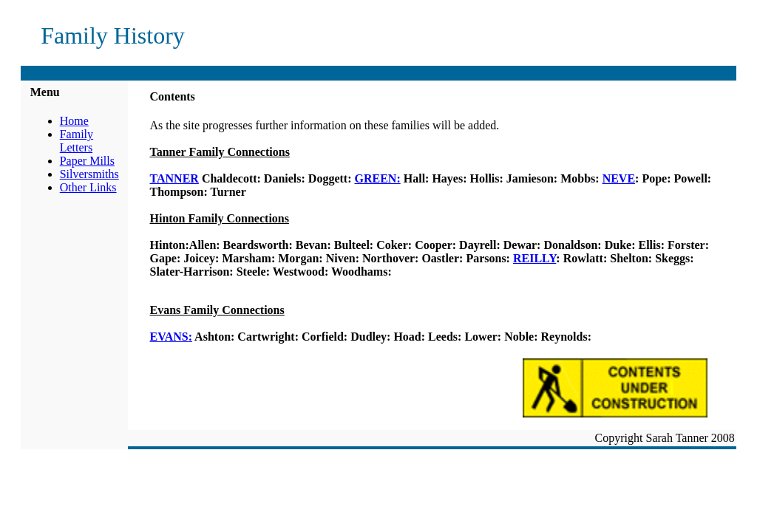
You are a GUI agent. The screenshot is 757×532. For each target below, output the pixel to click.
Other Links (88, 187)
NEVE (619, 178)
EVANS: (172, 337)
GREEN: (378, 178)
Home (74, 121)
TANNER (174, 178)
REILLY (534, 258)
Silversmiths (89, 174)
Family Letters (77, 141)
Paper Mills (87, 161)
